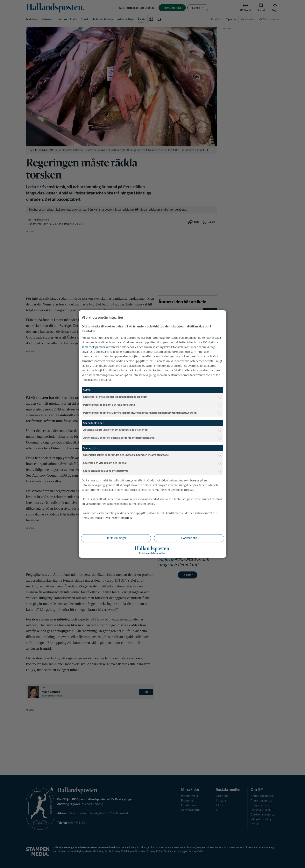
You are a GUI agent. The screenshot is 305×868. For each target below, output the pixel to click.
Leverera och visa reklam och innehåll (153, 463)
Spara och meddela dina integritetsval (153, 471)
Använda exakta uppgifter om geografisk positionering (153, 430)
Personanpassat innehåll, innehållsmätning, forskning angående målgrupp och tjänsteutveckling (153, 413)
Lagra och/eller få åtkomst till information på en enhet (153, 397)
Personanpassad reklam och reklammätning (153, 405)
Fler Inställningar (116, 538)
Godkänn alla (189, 538)
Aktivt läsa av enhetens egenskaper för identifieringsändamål (153, 438)
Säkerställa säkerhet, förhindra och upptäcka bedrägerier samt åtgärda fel (153, 455)
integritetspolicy (122, 518)
